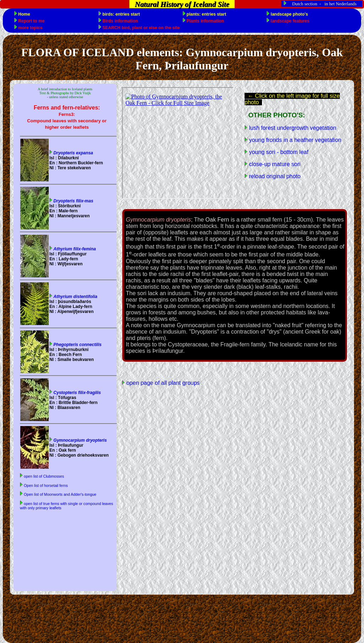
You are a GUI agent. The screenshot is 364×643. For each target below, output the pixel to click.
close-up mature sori (274, 164)
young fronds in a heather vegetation (294, 140)
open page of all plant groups (162, 383)
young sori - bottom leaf (278, 152)
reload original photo (274, 176)
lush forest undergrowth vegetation (292, 128)
